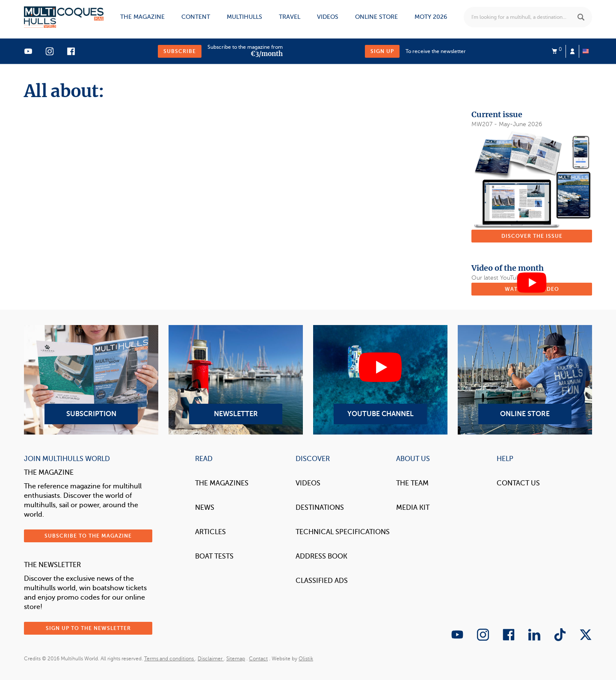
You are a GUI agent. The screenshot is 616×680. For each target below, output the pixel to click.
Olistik (306, 659)
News (205, 508)
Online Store (525, 380)
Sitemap (236, 659)
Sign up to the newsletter (88, 628)
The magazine (142, 17)
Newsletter (236, 380)
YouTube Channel (380, 380)
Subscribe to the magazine (88, 536)
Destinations (320, 508)
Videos (328, 17)
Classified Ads (322, 581)
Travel (290, 17)
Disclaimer (211, 659)
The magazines (222, 483)
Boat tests (214, 556)
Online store (376, 17)
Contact (258, 659)
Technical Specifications (343, 532)
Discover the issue (532, 236)
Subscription (91, 380)
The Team (412, 483)
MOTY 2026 (431, 17)
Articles (210, 532)
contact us (518, 483)
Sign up (382, 51)
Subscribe (180, 51)
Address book (321, 556)
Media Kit (413, 508)
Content (196, 17)
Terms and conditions (170, 659)
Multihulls (244, 17)
